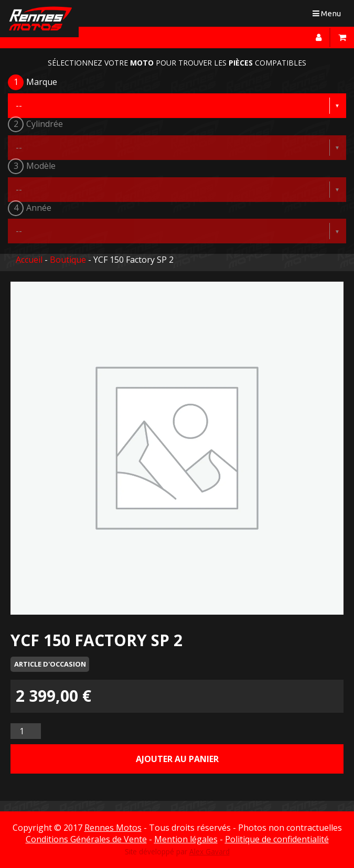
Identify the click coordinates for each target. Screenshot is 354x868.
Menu (329, 15)
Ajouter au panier (177, 759)
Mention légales (186, 839)
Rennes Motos (113, 828)
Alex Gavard (210, 851)
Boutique (68, 260)
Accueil (29, 260)
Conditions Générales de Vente (86, 839)
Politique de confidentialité (277, 839)
